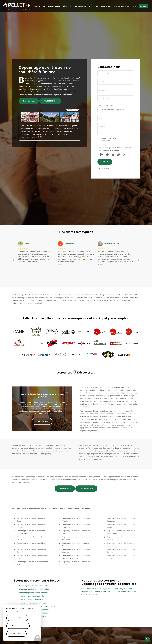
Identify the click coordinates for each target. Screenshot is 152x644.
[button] (147, 639)
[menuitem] (37, 6)
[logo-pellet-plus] (17, 6)
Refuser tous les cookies (18, 626)
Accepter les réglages (17, 618)
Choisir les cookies (16, 634)
